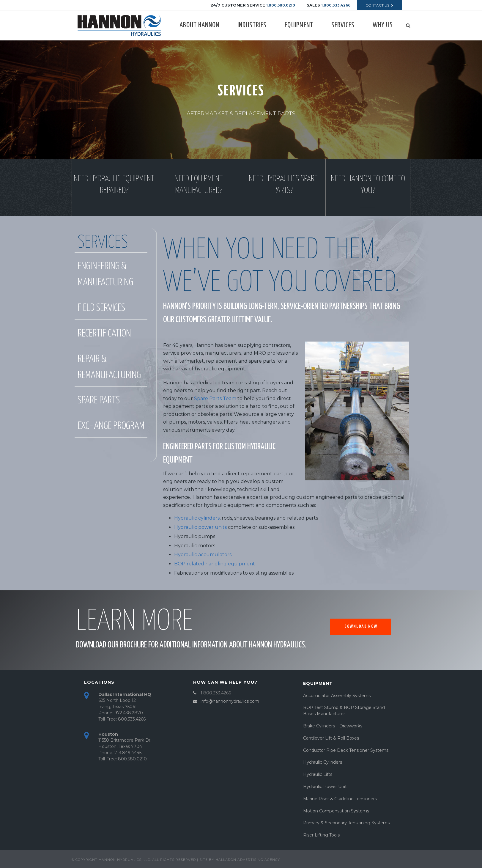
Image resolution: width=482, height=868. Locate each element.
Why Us (383, 25)
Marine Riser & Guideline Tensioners (340, 799)
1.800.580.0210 (281, 5)
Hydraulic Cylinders (323, 762)
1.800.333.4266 (336, 5)
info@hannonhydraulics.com (230, 701)
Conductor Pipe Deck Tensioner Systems (346, 750)
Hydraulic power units (200, 527)
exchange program (111, 426)
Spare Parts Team (215, 398)
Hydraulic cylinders (197, 518)
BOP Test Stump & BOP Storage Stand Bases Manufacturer (344, 711)
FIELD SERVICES (101, 308)
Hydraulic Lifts (318, 774)
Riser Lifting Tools (321, 835)
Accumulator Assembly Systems (337, 696)
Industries (252, 25)
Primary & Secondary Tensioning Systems (346, 823)
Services (343, 25)
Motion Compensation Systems (336, 811)
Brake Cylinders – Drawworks (333, 726)
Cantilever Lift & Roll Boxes (331, 738)
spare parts (99, 401)
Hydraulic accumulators (203, 555)
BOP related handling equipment (215, 564)
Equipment (299, 25)
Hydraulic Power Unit (325, 787)
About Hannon (199, 25)
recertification (104, 334)
